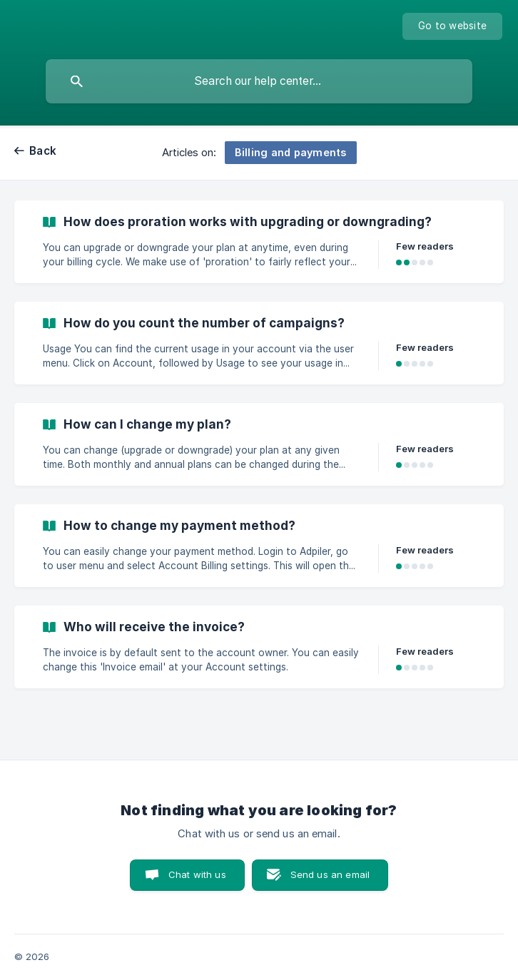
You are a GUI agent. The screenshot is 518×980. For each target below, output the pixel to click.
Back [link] (43, 151)
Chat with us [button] (197, 874)
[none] (452, 26)
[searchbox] (259, 81)
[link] (259, 242)
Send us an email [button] (330, 874)
